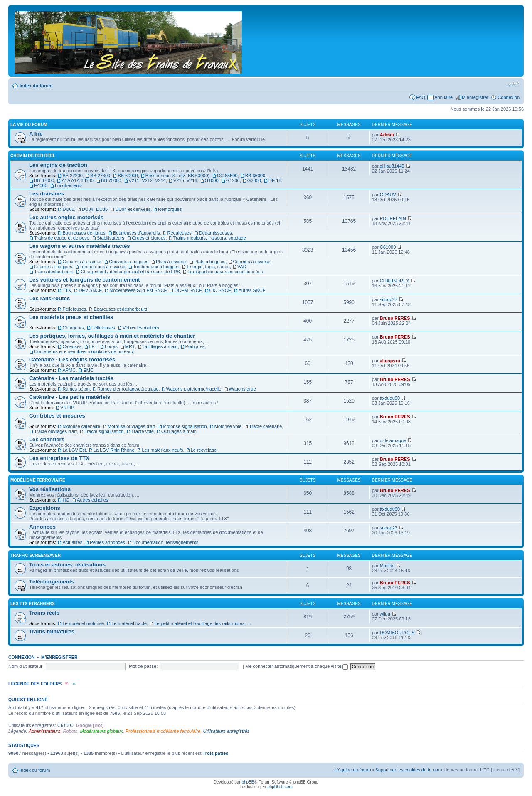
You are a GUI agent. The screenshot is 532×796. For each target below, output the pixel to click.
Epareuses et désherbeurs (120, 309)
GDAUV (388, 195)
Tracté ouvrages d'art (55, 431)
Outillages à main (160, 346)
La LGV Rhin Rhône (114, 450)
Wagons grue (243, 389)
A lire (36, 134)
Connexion (509, 97)
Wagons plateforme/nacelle (194, 389)
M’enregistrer (475, 97)
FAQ (421, 97)
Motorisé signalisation (185, 426)
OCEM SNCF (188, 290)
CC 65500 (227, 176)
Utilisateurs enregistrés (226, 731)
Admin (387, 135)
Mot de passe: (143, 666)
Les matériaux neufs (162, 450)
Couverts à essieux (82, 262)
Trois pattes (216, 753)
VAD (242, 267)
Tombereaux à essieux (103, 267)
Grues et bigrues (149, 238)
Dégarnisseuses (216, 233)
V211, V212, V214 (147, 180)
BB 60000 (128, 176)
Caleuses (72, 346)
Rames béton (76, 389)
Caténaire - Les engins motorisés (72, 360)
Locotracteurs (69, 185)
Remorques (170, 209)
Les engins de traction (58, 165)
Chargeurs (73, 328)
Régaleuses (180, 233)
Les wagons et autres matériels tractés (80, 246)
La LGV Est (74, 450)
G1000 (212, 180)
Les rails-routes (49, 298)
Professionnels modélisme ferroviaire (163, 731)
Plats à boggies (210, 262)
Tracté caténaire (265, 426)
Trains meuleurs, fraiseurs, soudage (210, 238)
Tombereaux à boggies (156, 267)
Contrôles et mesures (57, 416)
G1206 (233, 180)
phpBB (248, 782)
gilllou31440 (392, 166)
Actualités (72, 542)
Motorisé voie (228, 426)
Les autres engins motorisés (66, 217)
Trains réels (44, 613)
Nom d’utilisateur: (26, 666)
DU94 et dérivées (133, 209)
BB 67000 (44, 180)
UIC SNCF (220, 290)
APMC (69, 370)
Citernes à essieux (252, 262)
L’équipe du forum (353, 770)
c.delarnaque (393, 440)
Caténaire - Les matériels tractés (71, 378)
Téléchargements (52, 582)
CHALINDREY (395, 281)
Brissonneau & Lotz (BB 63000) (177, 176)
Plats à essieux (171, 262)
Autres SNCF (252, 290)
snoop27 (389, 299)
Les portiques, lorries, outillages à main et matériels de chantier (112, 336)
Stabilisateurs (111, 238)
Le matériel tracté (129, 623)
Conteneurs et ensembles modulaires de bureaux (84, 351)
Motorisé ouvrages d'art (132, 426)
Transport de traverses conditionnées (225, 272)
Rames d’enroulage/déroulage (128, 389)
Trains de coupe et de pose (62, 238)
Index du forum (36, 86)
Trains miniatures (52, 632)
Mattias (387, 566)
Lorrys (111, 346)
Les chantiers (47, 439)
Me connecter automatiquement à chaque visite (297, 666)
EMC (88, 370)
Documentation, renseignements (165, 542)
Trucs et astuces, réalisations (67, 565)
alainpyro (390, 361)
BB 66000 (255, 176)
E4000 (41, 185)
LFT (93, 346)
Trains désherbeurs (54, 272)
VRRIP (67, 408)
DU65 (68, 209)
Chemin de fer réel (33, 156)
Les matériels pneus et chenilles (71, 317)
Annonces (42, 527)
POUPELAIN (393, 218)
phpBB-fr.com (280, 787)
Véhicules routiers (141, 328)
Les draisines (47, 194)
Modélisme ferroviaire (38, 480)
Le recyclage (204, 450)
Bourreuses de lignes (84, 233)
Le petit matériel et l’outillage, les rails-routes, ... (202, 623)
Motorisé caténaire (81, 426)
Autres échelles (92, 500)
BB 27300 (100, 176)
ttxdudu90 (390, 398)
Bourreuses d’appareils (137, 233)
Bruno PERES (395, 318)
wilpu (385, 614)
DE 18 (275, 180)
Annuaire (443, 97)
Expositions (45, 508)
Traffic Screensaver (36, 555)
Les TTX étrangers (33, 604)
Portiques (195, 346)
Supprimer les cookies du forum (408, 770)
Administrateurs (44, 731)
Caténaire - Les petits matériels (70, 397)
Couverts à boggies (129, 262)
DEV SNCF (90, 290)
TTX (67, 290)
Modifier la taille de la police (514, 84)
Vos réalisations (50, 489)
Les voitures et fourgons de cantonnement (85, 280)
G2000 (254, 180)
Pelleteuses (74, 309)
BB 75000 (111, 180)
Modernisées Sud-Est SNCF (138, 290)
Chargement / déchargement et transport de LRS (130, 272)
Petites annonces (107, 542)
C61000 (388, 247)
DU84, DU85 (95, 209)
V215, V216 (185, 180)
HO (66, 500)
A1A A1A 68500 (77, 180)
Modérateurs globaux (101, 731)
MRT (130, 346)
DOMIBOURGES (397, 633)
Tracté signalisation (104, 431)
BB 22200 (72, 176)
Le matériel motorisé (83, 623)
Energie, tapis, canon (208, 267)
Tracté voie (143, 431)
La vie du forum (29, 125)
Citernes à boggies (53, 267)
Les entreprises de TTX (59, 458)
